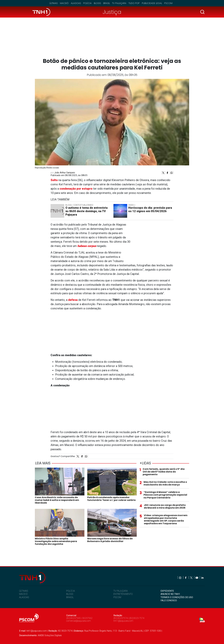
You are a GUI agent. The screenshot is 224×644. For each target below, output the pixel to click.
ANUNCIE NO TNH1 (170, 594)
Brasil (107, 3)
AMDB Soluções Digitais (50, 635)
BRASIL (70, 597)
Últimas (54, 3)
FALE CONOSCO (169, 600)
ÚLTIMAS (24, 591)
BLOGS (70, 594)
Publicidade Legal (152, 3)
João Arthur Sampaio (65, 173)
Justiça (112, 12)
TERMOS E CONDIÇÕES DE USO (177, 597)
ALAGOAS (24, 597)
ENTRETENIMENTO (123, 594)
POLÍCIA (71, 591)
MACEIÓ (23, 594)
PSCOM (117, 597)
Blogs (97, 3)
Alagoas (76, 3)
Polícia (87, 3)
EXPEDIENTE (167, 591)
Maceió (64, 3)
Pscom (168, 3)
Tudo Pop (134, 3)
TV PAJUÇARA (121, 591)
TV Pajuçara (119, 3)
